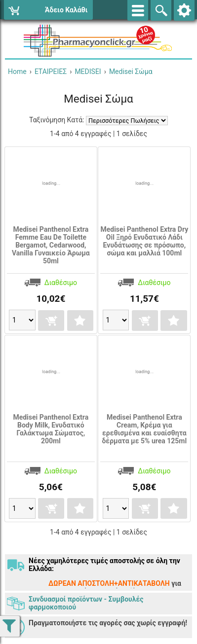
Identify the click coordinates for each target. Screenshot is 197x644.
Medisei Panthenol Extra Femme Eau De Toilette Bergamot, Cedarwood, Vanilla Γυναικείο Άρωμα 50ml (51, 245)
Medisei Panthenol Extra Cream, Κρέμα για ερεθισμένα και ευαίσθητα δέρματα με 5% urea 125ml (144, 429)
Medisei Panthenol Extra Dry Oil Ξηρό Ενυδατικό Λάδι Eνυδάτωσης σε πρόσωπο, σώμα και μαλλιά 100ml (144, 241)
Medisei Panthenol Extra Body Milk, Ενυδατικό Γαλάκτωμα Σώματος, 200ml (51, 429)
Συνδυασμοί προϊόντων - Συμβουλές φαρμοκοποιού (86, 603)
